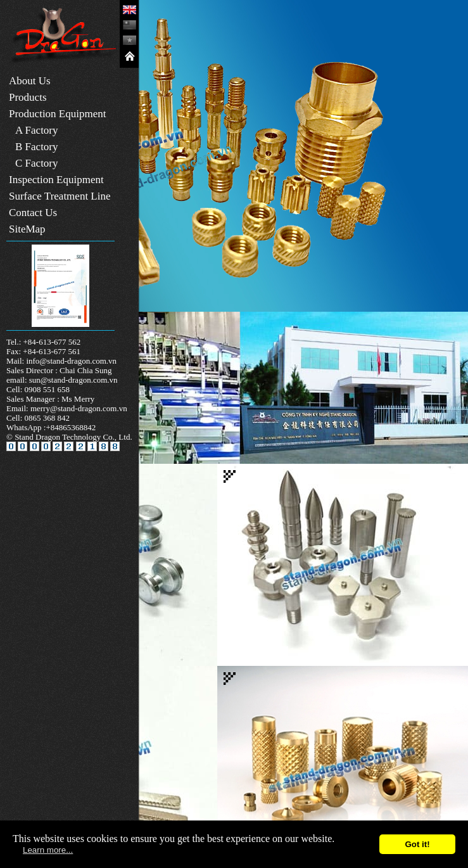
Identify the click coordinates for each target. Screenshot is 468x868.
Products (28, 97)
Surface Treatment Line (60, 196)
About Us (30, 81)
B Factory (37, 147)
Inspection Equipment (56, 180)
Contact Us (33, 213)
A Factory (37, 130)
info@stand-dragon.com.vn (71, 361)
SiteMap (27, 229)
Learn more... (48, 850)
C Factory (37, 163)
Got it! (417, 844)
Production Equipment (57, 114)
